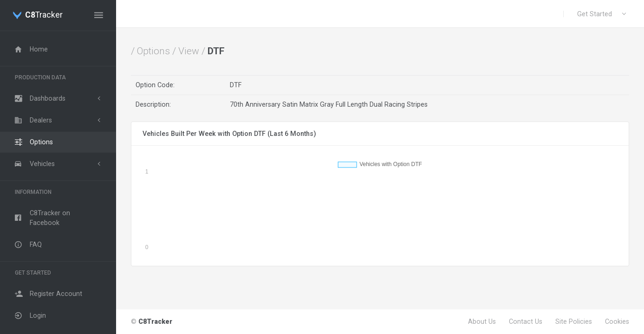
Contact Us (526, 321)
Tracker (44, 15)
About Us (482, 321)
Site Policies (574, 321)
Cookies (617, 321)
